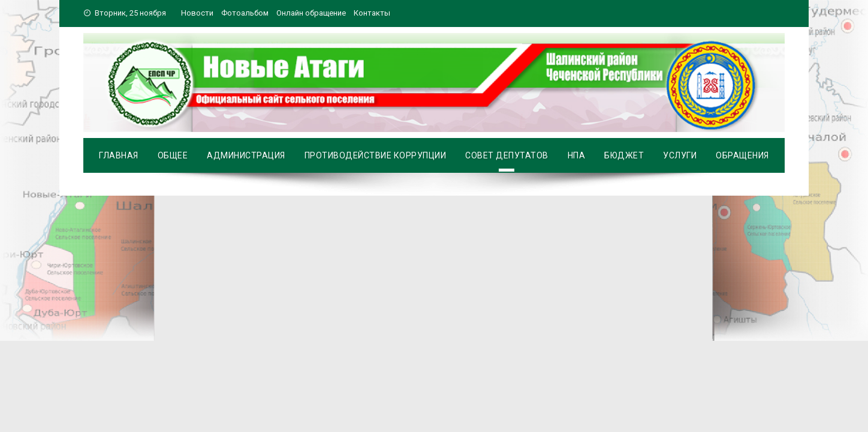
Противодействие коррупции (376, 155)
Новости (197, 13)
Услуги (680, 155)
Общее (173, 155)
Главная (119, 155)
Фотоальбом (245, 13)
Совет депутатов (507, 155)
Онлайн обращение (311, 13)
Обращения (742, 155)
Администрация (246, 155)
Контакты (372, 13)
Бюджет (624, 155)
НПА (577, 155)
